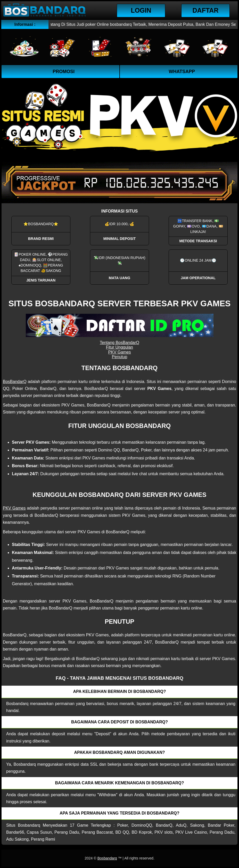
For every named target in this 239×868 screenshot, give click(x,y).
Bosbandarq (107, 858)
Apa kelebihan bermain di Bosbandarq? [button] (120, 691)
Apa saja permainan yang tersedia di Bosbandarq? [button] (119, 813)
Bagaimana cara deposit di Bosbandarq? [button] (119, 722)
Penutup (120, 357)
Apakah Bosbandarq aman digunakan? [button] (120, 752)
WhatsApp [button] (182, 72)
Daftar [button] (206, 10)
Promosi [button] (64, 72)
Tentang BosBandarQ (119, 343)
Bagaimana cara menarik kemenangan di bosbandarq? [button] (119, 783)
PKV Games (119, 352)
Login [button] (141, 10)
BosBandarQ (15, 382)
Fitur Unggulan (119, 347)
